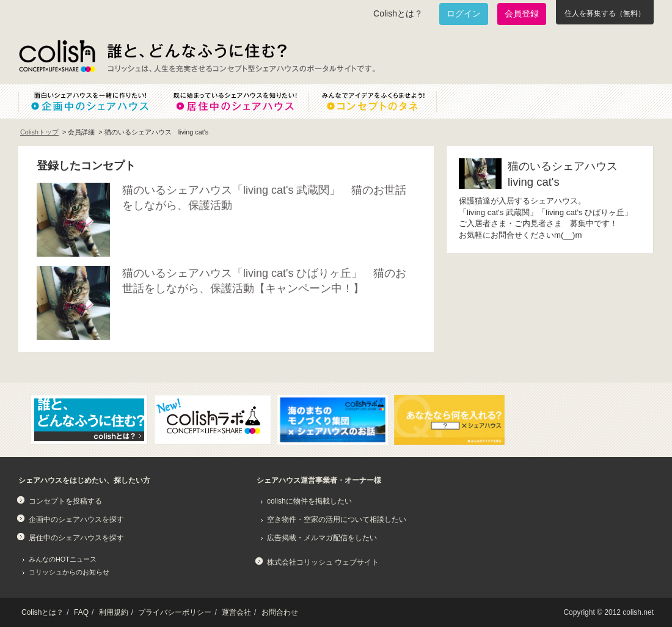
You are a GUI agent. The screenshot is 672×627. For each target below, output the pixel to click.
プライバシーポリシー (175, 612)
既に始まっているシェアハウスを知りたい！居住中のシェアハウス (235, 101)
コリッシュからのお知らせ (69, 572)
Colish (57, 56)
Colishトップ (39, 132)
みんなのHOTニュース (63, 559)
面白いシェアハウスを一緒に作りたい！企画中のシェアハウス (89, 101)
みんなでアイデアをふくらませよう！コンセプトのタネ (382, 101)
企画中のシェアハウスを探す (76, 519)
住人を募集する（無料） (605, 13)
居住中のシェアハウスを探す (76, 538)
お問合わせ (280, 612)
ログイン (464, 13)
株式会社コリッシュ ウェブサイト (323, 562)
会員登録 (522, 13)
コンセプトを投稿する (65, 501)
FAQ (81, 612)
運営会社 (236, 612)
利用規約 (114, 612)
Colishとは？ (398, 13)
